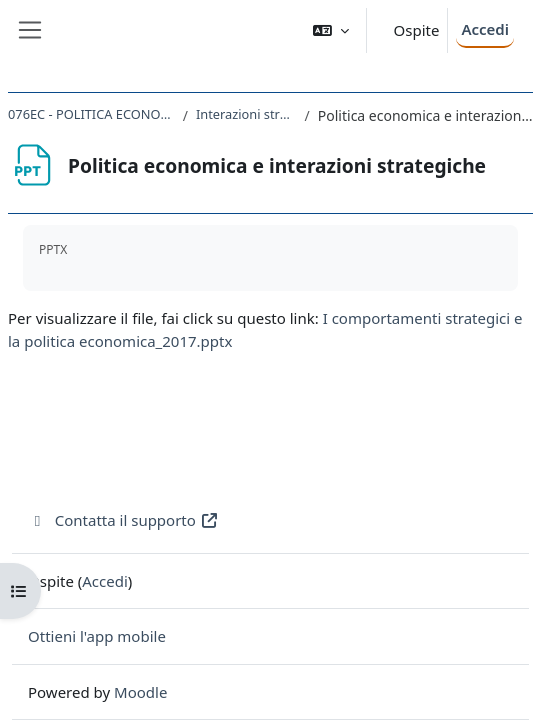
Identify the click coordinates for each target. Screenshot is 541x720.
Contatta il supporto (123, 520)
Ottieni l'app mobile (97, 636)
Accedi (485, 29)
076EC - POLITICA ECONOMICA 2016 (91, 114)
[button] (331, 30)
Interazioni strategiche (246, 114)
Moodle (140, 692)
